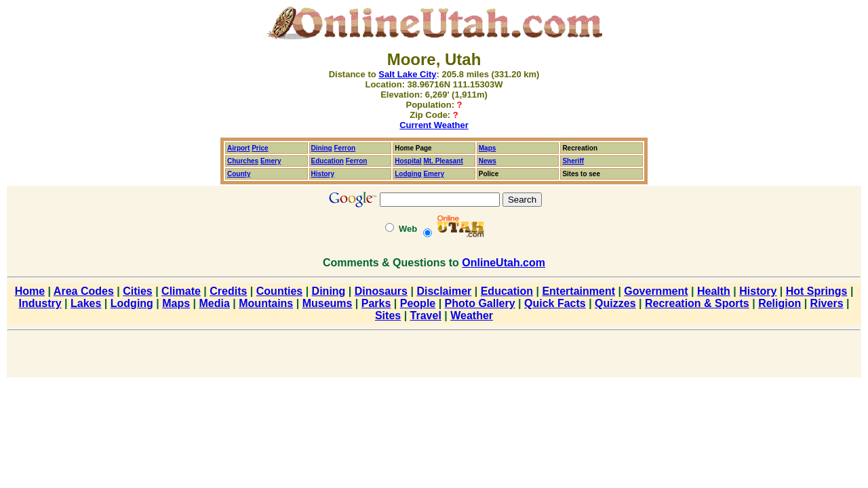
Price (260, 148)
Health (714, 291)
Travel (426, 316)
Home (30, 291)
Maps (488, 148)
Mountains (266, 303)
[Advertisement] (434, 357)
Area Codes (84, 291)
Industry (40, 303)
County (239, 174)
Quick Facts (555, 303)
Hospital (408, 161)
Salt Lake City (407, 74)
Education (328, 161)
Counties (279, 291)
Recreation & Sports (697, 303)
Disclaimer (444, 291)
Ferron (344, 148)
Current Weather (434, 125)
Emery (271, 161)
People (418, 303)
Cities (138, 291)
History (758, 291)
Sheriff (573, 161)
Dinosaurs (381, 291)
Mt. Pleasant (443, 161)
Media (215, 303)
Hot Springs (817, 291)
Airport (238, 148)
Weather (472, 316)
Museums (328, 303)
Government (656, 291)
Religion (780, 303)
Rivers (827, 303)
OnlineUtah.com (504, 263)
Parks (376, 303)
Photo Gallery (480, 303)
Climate (181, 291)
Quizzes (615, 303)
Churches (243, 161)
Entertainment (578, 291)
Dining (322, 148)
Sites (388, 316)
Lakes (86, 303)
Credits (228, 291)
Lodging (408, 174)
